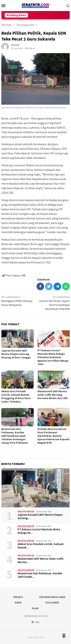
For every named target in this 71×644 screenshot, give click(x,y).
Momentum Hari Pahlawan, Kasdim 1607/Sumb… (40, 575)
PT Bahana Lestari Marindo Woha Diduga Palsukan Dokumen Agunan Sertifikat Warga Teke (53, 357)
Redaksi (18, 597)
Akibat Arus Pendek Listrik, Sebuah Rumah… (41, 546)
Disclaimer (52, 603)
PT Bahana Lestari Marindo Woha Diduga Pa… (39, 531)
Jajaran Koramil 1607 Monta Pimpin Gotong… (40, 516)
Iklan (35, 608)
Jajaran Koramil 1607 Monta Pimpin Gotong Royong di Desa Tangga (16, 354)
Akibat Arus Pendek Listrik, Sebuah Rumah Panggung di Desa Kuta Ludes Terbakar (16, 396)
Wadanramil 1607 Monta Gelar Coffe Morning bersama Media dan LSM (52, 395)
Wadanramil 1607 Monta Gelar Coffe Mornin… (41, 560)
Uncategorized (26, 512)
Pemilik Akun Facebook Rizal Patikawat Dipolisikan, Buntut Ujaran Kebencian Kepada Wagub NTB (53, 436)
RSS (35, 622)
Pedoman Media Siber (52, 597)
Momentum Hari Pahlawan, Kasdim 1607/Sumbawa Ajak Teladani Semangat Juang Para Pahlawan (15, 436)
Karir (18, 603)
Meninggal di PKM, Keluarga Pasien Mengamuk (18, 301)
